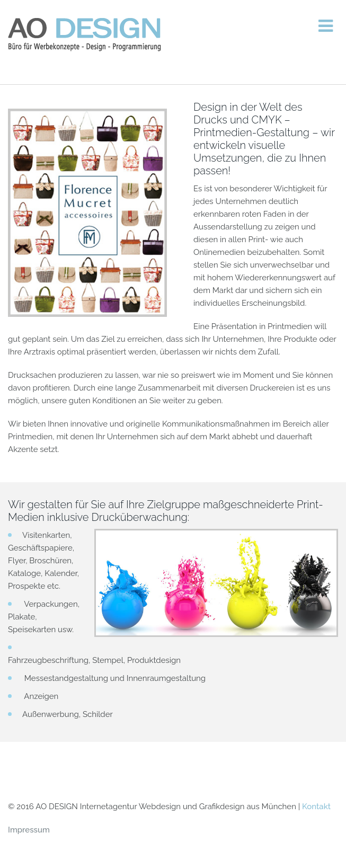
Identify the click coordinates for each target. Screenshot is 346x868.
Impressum (29, 830)
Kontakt (316, 807)
